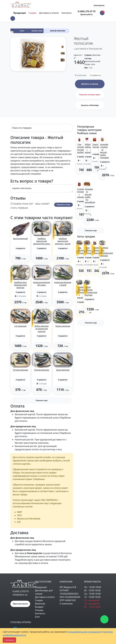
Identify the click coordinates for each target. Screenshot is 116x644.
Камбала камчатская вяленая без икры (42, 241)
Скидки (32, 13)
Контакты (67, 13)
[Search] (42, 128)
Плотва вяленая (42, 370)
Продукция (41, 587)
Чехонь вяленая (63, 326)
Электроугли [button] (99, 5)
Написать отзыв (64, 205)
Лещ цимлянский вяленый (83, 250)
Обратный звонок (20, 604)
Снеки (22, 31)
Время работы (87, 14)
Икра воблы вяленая (89, 250)
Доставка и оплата (49, 13)
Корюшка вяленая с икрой (63, 284)
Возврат (39, 607)
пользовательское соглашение (84, 632)
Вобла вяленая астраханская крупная (42, 329)
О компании (66, 604)
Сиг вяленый (20, 326)
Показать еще (42, 400)
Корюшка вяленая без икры (42, 284)
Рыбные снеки (37, 31)
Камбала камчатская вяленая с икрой (63, 241)
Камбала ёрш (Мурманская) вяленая (20, 285)
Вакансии (40, 604)
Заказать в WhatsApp (90, 105)
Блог (37, 617)
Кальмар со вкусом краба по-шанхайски (90, 196)
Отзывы (39, 610)
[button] (13, 18)
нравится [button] (95, 75)
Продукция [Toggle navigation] (20, 13)
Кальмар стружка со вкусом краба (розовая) (105, 151)
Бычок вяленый (20, 238)
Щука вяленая (63, 370)
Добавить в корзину (90, 84)
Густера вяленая (20, 370)
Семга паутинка (97, 146)
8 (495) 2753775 (21, 591)
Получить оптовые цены (90, 95)
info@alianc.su (20, 595)
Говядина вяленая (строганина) (98, 250)
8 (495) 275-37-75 (87, 11)
